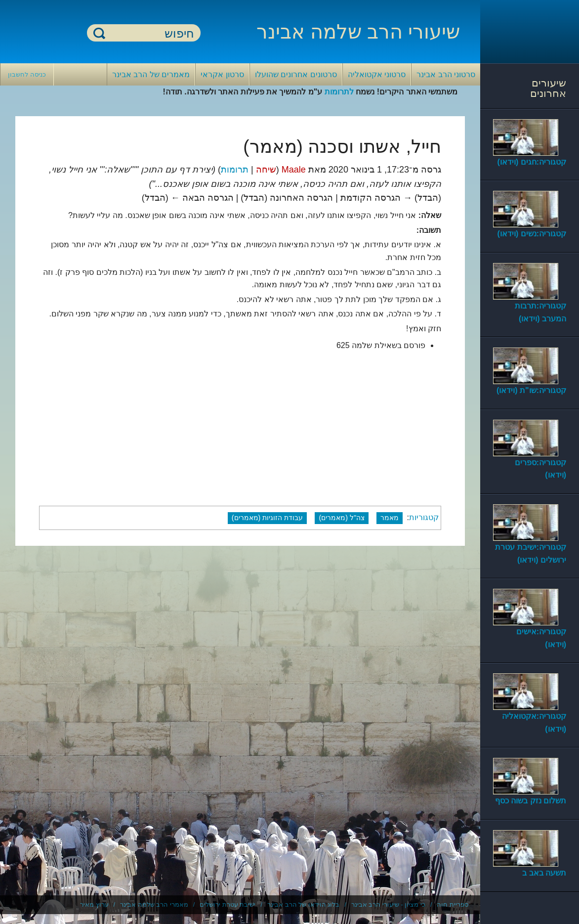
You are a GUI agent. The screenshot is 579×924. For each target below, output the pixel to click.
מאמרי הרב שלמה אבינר (154, 904)
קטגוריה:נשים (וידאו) (532, 234)
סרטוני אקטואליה (377, 74)
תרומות (235, 170)
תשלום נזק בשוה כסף (531, 801)
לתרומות (339, 92)
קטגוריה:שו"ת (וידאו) (531, 390)
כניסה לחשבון (27, 74)
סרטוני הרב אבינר (446, 74)
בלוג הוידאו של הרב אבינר (303, 904)
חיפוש (99, 33)
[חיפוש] (150, 33)
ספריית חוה (453, 904)
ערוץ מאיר (94, 904)
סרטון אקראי (222, 74)
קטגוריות (424, 517)
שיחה (266, 170)
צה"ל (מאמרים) (342, 518)
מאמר (390, 518)
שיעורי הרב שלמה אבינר (358, 32)
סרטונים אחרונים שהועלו (296, 74)
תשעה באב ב (544, 873)
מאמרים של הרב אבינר (151, 74)
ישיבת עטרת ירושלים (227, 904)
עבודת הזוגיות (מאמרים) (268, 518)
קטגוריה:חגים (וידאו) (532, 162)
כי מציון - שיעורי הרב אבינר (388, 904)
